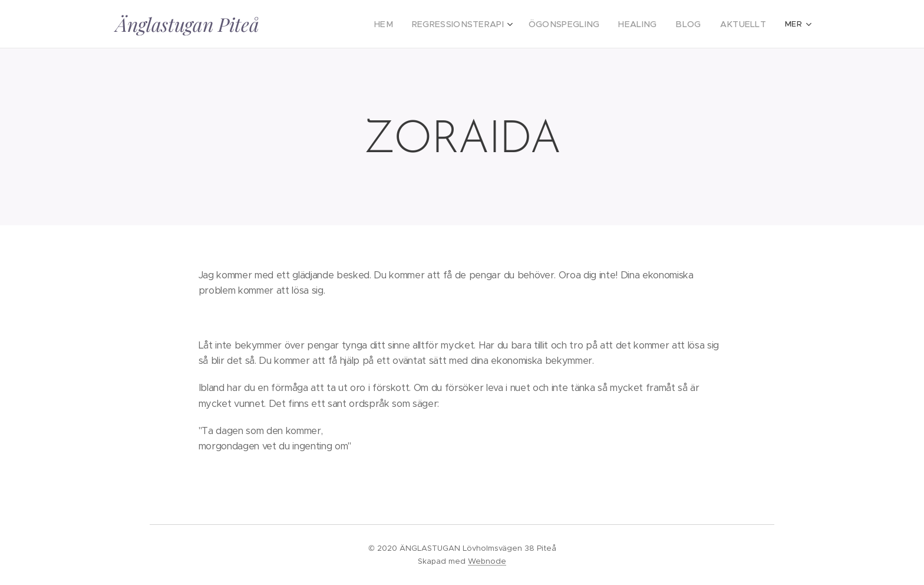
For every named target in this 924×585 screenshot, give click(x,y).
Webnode (487, 561)
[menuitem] (338, 24)
